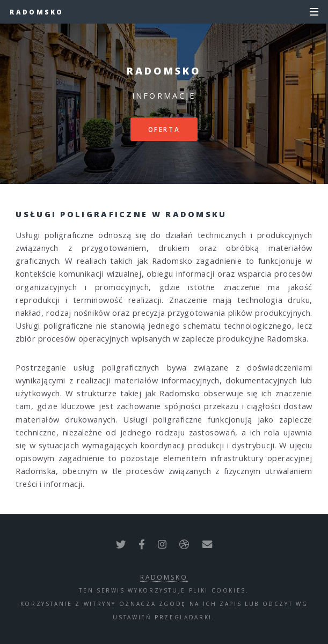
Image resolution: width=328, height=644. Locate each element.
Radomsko (37, 12)
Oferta (164, 129)
